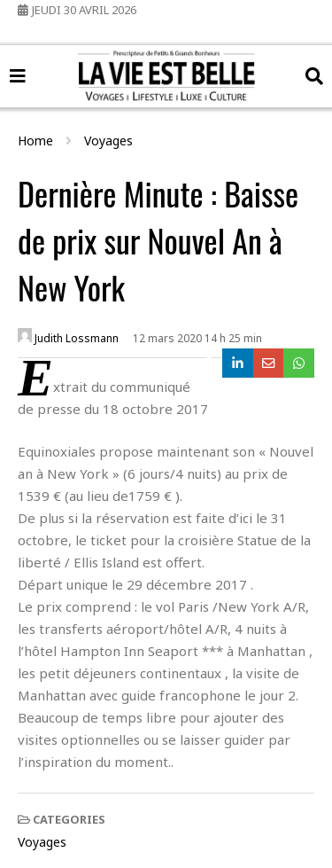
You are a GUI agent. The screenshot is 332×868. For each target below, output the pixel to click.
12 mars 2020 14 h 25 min (197, 338)
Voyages (42, 842)
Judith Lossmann (68, 337)
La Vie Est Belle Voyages (166, 59)
